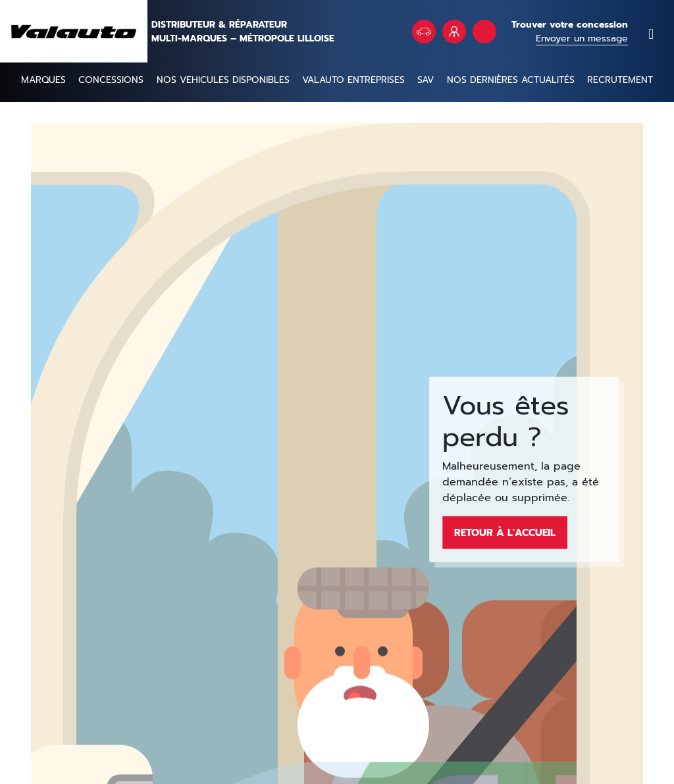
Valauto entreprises (353, 80)
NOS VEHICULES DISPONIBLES (223, 80)
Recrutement (620, 80)
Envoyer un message (582, 38)
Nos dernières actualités (511, 80)
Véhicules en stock (424, 32)
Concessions (111, 80)
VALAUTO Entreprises (454, 32)
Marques (43, 80)
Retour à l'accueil (505, 532)
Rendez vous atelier (484, 32)
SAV (426, 80)
